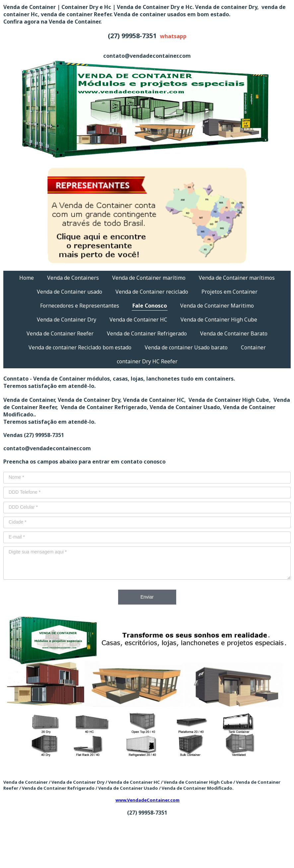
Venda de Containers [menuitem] (73, 278)
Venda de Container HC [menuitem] (138, 320)
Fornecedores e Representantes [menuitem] (80, 306)
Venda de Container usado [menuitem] (70, 292)
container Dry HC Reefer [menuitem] (147, 361)
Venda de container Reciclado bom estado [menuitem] (80, 347)
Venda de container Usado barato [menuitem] (186, 347)
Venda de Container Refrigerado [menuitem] (147, 333)
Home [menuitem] (27, 278)
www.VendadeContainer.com (147, 800)
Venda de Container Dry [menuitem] (67, 320)
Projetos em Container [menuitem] (229, 292)
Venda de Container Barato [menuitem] (234, 333)
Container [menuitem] (253, 347)
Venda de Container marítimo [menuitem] (149, 278)
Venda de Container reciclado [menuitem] (152, 292)
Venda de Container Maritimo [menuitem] (217, 306)
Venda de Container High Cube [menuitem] (219, 320)
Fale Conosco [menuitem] (150, 306)
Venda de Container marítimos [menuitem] (237, 278)
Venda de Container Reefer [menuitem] (60, 333)
